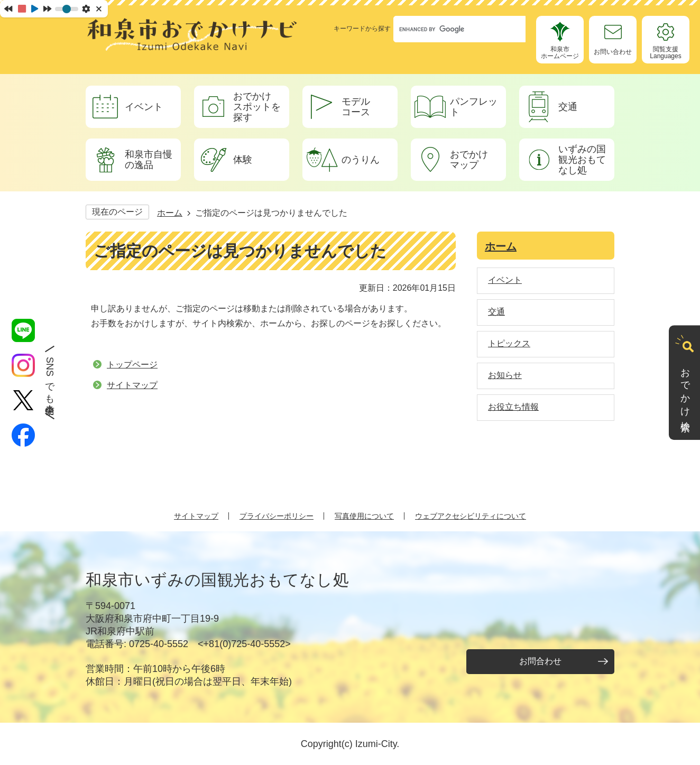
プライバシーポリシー (277, 516)
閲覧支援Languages (665, 53)
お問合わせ (540, 661)
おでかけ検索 (685, 390)
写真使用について (364, 516)
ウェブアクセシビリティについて (471, 516)
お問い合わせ (613, 52)
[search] (449, 29)
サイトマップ (132, 385)
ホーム (170, 213)
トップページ (132, 365)
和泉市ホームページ (560, 53)
